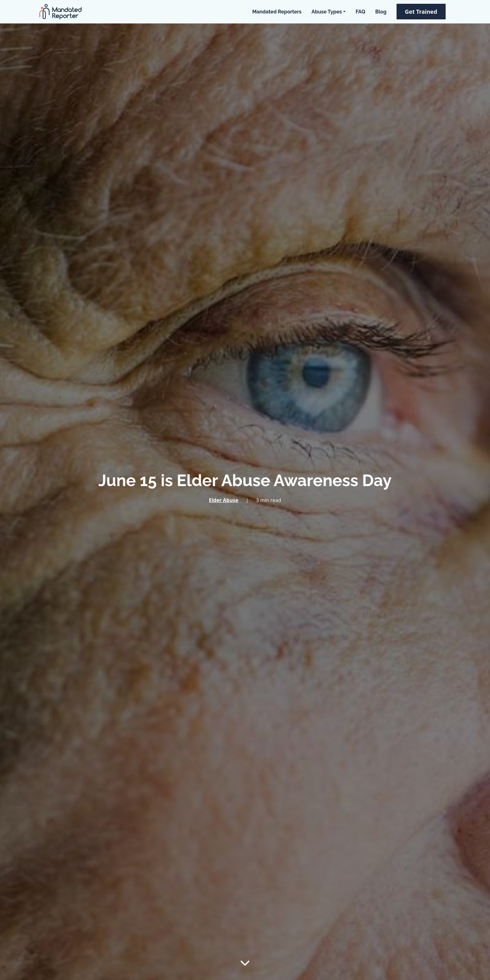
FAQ (360, 12)
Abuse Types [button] (327, 12)
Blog (381, 12)
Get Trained (421, 12)
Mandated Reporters (277, 12)
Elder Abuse (223, 500)
